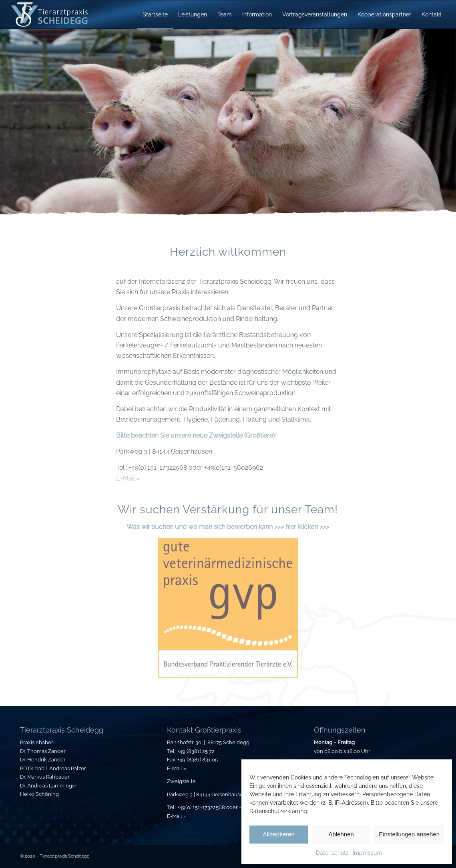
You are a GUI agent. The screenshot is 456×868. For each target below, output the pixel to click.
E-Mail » (128, 478)
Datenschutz (332, 853)
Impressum (367, 853)
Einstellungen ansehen (409, 834)
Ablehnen (341, 834)
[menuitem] (155, 14)
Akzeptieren (278, 834)
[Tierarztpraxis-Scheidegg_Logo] (50, 14)
